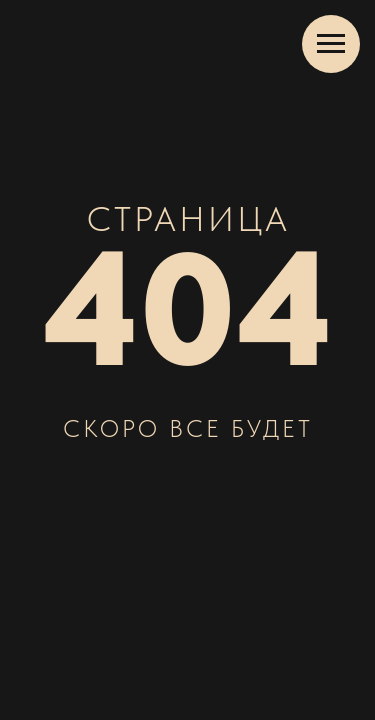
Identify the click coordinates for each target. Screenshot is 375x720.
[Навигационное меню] (331, 44)
